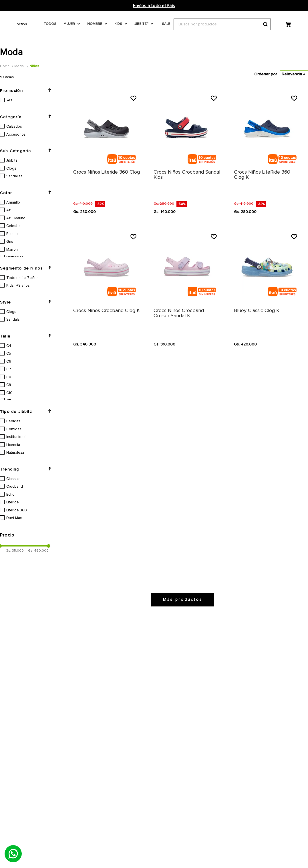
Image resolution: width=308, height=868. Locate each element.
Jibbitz (12, 161)
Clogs (11, 169)
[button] (29, 91)
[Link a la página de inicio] (5, 66)
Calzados (14, 127)
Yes (9, 100)
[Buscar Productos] (265, 24)
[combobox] (222, 24)
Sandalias (14, 176)
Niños (34, 66)
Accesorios (16, 135)
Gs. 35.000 (15, 662)
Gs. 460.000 (37, 662)
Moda (19, 66)
